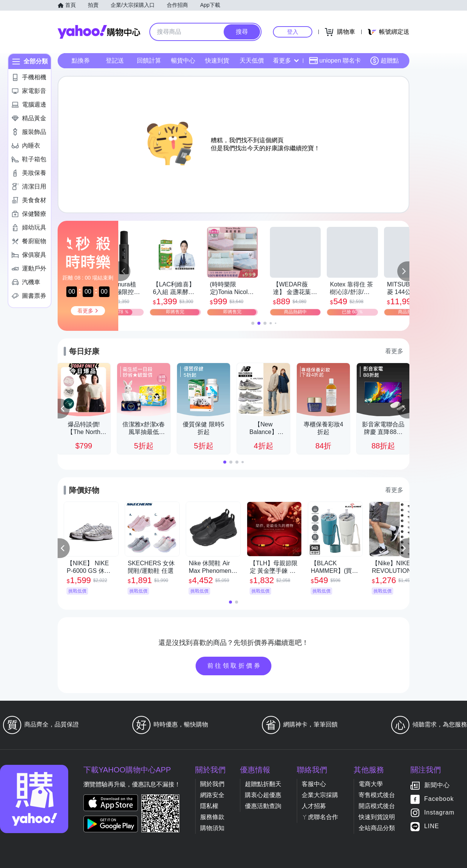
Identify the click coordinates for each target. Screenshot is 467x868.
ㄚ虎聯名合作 (320, 817)
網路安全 (212, 795)
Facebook (439, 799)
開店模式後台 (377, 806)
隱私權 (209, 806)
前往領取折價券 (235, 666)
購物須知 (212, 828)
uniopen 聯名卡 (335, 61)
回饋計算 (149, 61)
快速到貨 (217, 61)
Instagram (439, 813)
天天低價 (252, 61)
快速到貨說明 (377, 817)
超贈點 (384, 61)
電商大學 (371, 784)
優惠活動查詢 (263, 806)
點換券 (81, 61)
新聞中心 (437, 785)
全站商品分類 (377, 828)
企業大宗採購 (320, 795)
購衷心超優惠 (263, 795)
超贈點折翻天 (263, 784)
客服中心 (314, 784)
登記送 (115, 61)
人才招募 (314, 806)
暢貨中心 (183, 61)
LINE (432, 826)
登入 (293, 32)
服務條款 (212, 817)
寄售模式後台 (377, 795)
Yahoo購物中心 (99, 32)
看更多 (286, 61)
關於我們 (212, 784)
